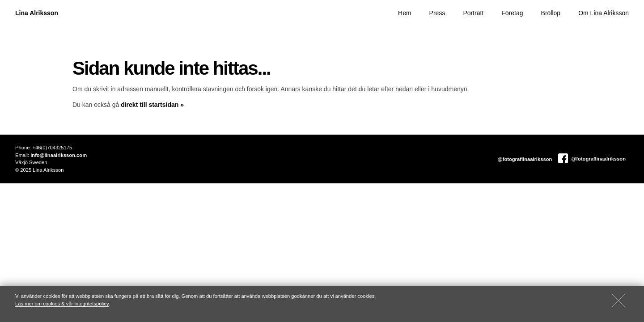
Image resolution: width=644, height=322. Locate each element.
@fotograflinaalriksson (524, 159)
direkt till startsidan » (152, 105)
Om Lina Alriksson (604, 13)
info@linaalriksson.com (59, 155)
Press (437, 13)
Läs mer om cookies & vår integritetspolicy (62, 304)
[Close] (619, 301)
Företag (512, 13)
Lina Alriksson (37, 13)
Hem (405, 13)
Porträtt (473, 13)
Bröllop (551, 13)
